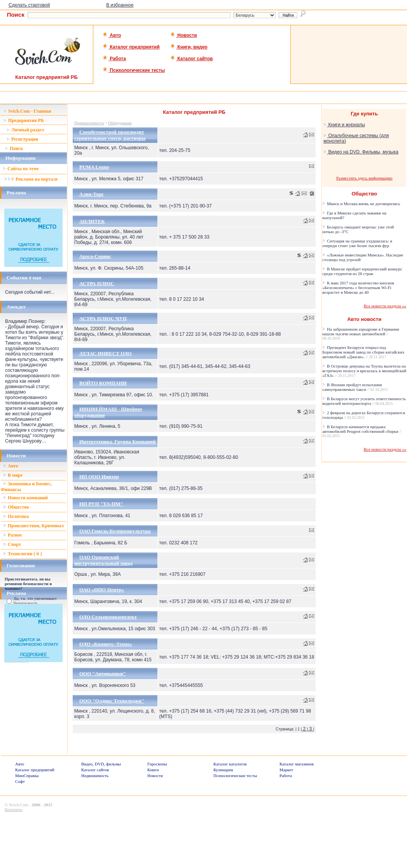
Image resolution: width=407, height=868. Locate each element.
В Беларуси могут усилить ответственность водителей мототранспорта (364, 401)
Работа (114, 59)
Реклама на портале (31, 179)
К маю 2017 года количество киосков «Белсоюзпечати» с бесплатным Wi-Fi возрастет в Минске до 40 (358, 288)
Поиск (14, 148)
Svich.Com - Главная (27, 111)
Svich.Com (18, 805)
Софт (20, 781)
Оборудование (120, 123)
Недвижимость (95, 776)
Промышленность (89, 123)
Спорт (12, 544)
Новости (184, 35)
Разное (12, 535)
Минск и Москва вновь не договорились (361, 204)
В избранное (120, 5)
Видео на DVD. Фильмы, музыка (361, 152)
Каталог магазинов (297, 764)
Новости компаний (25, 498)
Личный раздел (25, 130)
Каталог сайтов (191, 59)
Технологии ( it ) (23, 554)
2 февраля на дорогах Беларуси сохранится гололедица (364, 415)
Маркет (286, 770)
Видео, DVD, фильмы (101, 764)
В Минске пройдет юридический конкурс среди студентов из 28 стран (362, 271)
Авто (112, 35)
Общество (16, 507)
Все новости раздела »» (385, 306)
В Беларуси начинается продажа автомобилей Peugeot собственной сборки (362, 431)
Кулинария (223, 770)
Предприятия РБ (24, 120)
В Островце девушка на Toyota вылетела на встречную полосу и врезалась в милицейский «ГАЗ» (364, 371)
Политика (16, 516)
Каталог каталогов (230, 764)
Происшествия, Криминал (33, 526)
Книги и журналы (344, 125)
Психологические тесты (134, 70)
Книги (153, 770)
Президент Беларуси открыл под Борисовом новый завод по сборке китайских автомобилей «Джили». (363, 352)
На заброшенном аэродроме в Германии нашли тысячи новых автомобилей (361, 334)
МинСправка (27, 776)
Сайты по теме (21, 169)
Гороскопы (157, 764)
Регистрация (22, 139)
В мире (13, 475)
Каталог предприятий (131, 47)
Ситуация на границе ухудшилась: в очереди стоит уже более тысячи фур (357, 243)
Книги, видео (189, 47)
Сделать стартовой (29, 5)
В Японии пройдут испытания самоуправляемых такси (355, 387)
